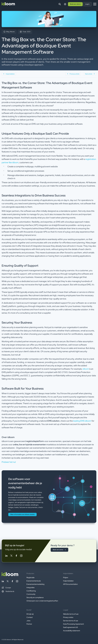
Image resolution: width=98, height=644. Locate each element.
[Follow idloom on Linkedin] (6, 556)
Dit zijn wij (30, 614)
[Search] (60, 4)
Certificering (31, 591)
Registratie (30, 578)
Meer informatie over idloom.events (22, 514)
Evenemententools (34, 581)
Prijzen (66, 578)
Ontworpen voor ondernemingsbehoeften (42, 601)
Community (31, 594)
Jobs (28, 621)
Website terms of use (71, 614)
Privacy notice (68, 617)
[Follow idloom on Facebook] (16, 556)
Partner (29, 624)
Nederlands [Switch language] (8, 591)
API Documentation (70, 584)
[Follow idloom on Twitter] (11, 556)
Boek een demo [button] (75, 4)
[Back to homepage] (10, 575)
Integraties (30, 588)
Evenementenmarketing (35, 584)
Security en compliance (35, 597)
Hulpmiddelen (68, 581)
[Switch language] (65, 4)
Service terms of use (71, 621)
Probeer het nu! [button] (9, 462)
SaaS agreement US (70, 627)
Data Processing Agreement (73, 624)
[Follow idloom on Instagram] (21, 556)
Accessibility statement (72, 631)
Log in (87, 4)
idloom (86, 369)
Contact (30, 617)
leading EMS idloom (82, 421)
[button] (6, 588)
